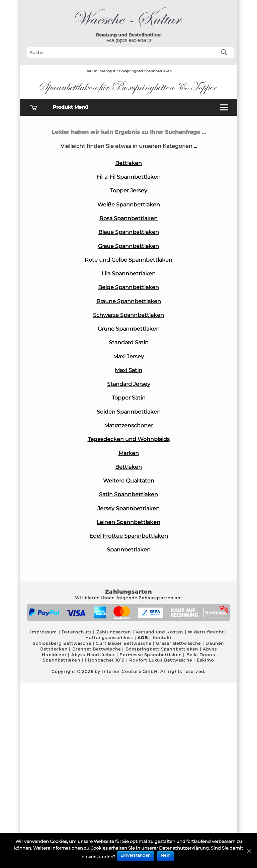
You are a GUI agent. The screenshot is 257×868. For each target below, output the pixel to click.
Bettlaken (128, 163)
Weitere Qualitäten (129, 481)
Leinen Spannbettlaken (128, 522)
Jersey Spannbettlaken (128, 508)
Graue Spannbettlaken (128, 246)
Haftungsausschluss (109, 638)
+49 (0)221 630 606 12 (129, 40)
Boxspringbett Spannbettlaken (162, 649)
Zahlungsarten (114, 632)
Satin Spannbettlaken (128, 494)
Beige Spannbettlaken (128, 287)
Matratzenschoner (128, 425)
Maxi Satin (128, 370)
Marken (129, 453)
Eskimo (205, 660)
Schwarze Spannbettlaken (128, 315)
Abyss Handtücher (93, 655)
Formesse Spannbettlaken (151, 655)
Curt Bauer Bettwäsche (123, 643)
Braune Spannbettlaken (129, 301)
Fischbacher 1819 (105, 660)
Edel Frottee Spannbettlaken (129, 536)
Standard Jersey (129, 384)
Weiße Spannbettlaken (129, 205)
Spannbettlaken (129, 550)
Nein (165, 855)
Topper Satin (129, 398)
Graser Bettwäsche (178, 643)
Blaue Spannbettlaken (129, 232)
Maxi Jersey (128, 357)
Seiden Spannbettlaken (129, 412)
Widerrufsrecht (206, 632)
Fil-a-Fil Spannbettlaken (128, 177)
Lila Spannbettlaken (129, 274)
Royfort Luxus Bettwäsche (161, 660)
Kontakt (162, 638)
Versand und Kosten (159, 632)
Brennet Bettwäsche (97, 649)
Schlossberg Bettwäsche (62, 643)
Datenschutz (77, 632)
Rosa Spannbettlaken (128, 218)
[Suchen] (226, 52)
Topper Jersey (129, 191)
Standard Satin (129, 342)
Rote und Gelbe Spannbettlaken (128, 260)
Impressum (44, 632)
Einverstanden (136, 855)
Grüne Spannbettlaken (129, 329)
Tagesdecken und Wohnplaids (129, 439)
